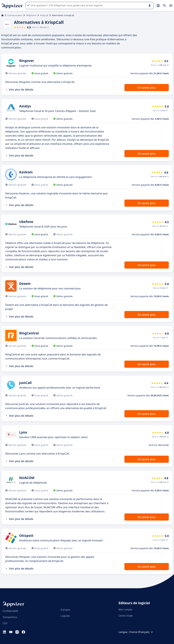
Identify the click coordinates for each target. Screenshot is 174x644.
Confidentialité (10, 611)
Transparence (10, 617)
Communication (15, 15)
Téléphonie (31, 15)
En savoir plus (147, 88)
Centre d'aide (126, 616)
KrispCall (44, 15)
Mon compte (125, 609)
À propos (65, 610)
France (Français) (142, 632)
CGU (5, 623)
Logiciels (65, 616)
